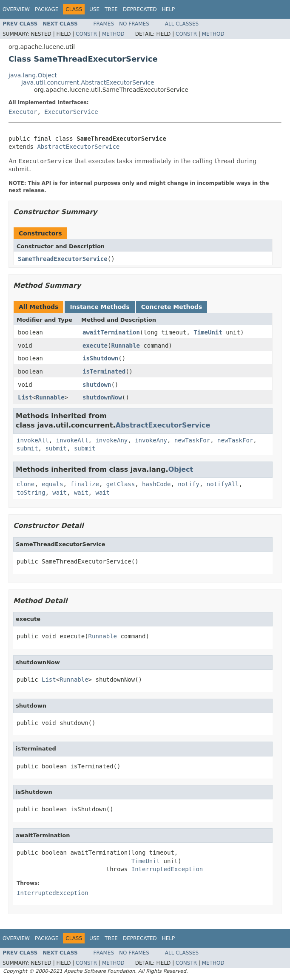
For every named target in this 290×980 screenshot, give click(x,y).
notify (189, 484)
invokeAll (33, 440)
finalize (84, 484)
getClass (121, 484)
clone (26, 484)
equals (53, 484)
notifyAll (223, 484)
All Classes (182, 24)
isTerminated (104, 371)
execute (95, 346)
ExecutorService (71, 112)
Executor (23, 112)
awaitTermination (111, 332)
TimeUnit (208, 332)
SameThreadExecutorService (63, 259)
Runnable (125, 346)
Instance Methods (100, 307)
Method (113, 34)
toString (31, 493)
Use (94, 9)
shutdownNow (102, 397)
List (25, 397)
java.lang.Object (33, 75)
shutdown (97, 385)
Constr (86, 34)
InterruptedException (167, 869)
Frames (104, 24)
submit (27, 448)
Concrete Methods (172, 307)
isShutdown (100, 358)
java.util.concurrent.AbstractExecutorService (88, 82)
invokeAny (111, 440)
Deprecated (140, 9)
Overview (16, 9)
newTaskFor (192, 440)
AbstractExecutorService (78, 147)
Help (169, 9)
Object (181, 469)
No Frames (134, 24)
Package (47, 9)
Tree (111, 9)
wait (60, 493)
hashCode (156, 484)
